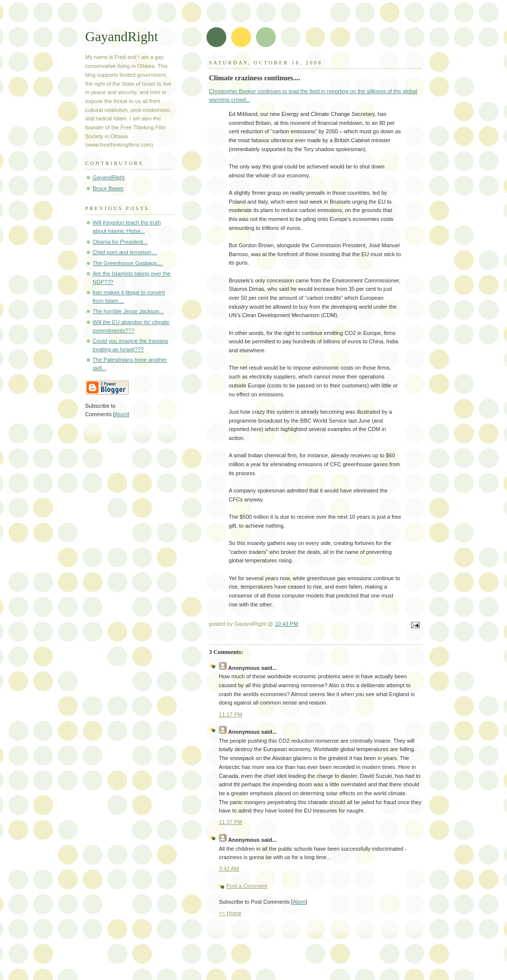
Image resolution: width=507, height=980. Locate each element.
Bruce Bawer (108, 188)
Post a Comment (247, 886)
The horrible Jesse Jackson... (128, 311)
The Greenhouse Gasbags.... (128, 263)
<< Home (230, 913)
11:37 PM (230, 822)
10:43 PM (286, 624)
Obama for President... (120, 242)
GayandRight (122, 36)
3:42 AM (229, 869)
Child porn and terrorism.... (125, 252)
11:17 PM (230, 714)
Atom (299, 902)
